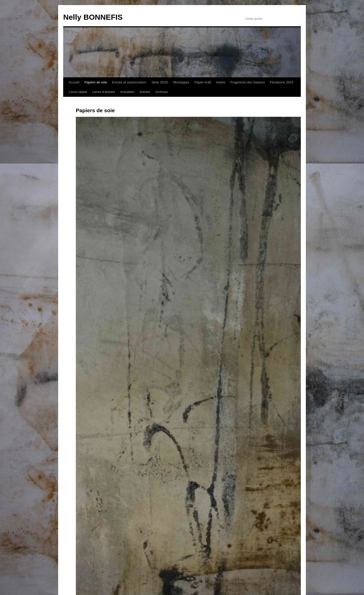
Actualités (127, 92)
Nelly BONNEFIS (93, 17)
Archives (162, 92)
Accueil (74, 82)
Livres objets (78, 92)
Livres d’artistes (104, 92)
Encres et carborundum (129, 82)
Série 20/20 (160, 82)
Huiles (221, 82)
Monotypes (181, 82)
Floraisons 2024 (282, 82)
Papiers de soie (96, 82)
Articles (145, 92)
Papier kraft (203, 82)
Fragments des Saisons (248, 82)
